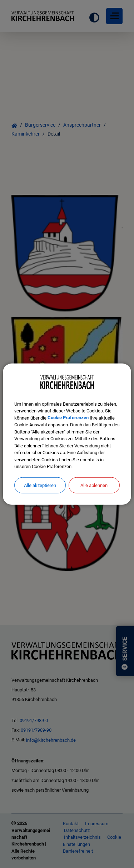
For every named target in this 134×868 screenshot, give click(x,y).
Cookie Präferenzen (68, 418)
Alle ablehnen (94, 485)
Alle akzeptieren (40, 485)
